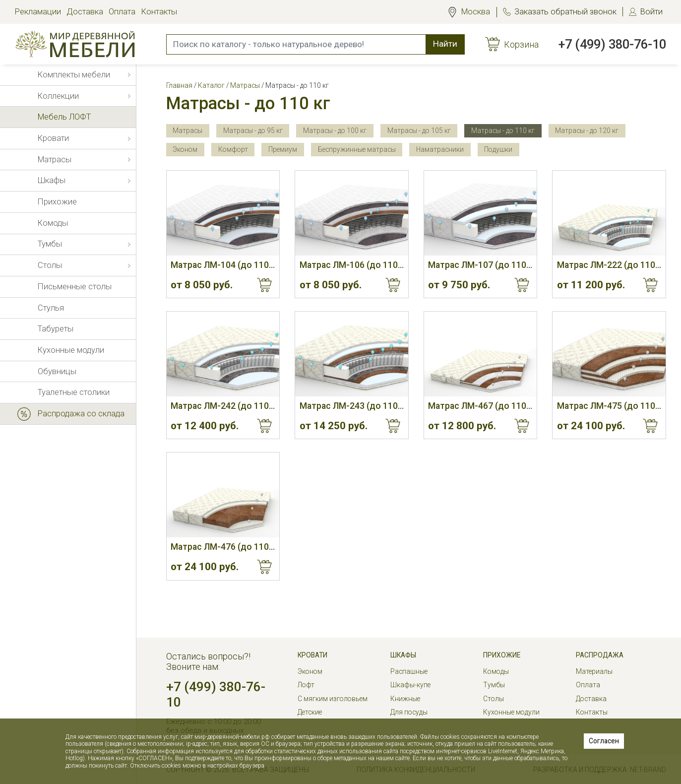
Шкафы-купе (410, 685)
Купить (265, 285)
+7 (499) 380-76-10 (612, 44)
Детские (310, 712)
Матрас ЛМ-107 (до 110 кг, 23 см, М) (480, 265)
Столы (494, 699)
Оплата (122, 12)
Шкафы (403, 655)
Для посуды (409, 712)
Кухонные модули (511, 712)
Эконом (310, 671)
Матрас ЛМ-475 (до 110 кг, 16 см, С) (609, 406)
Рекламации (38, 12)
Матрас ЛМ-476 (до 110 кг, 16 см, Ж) (223, 547)
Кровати (312, 655)
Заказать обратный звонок (565, 12)
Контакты (159, 12)
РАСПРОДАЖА (600, 655)
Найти (445, 44)
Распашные (409, 671)
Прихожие (502, 655)
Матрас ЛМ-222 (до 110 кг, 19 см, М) (609, 265)
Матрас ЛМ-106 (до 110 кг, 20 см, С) (352, 265)
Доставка (85, 12)
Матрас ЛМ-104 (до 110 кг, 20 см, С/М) (223, 265)
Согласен (604, 741)
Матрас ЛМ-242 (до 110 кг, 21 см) (223, 406)
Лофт (306, 685)
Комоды (496, 671)
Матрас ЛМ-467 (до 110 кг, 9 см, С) (480, 406)
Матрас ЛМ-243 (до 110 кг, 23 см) (352, 406)
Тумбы (494, 685)
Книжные (405, 699)
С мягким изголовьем (333, 699)
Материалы (594, 671)
